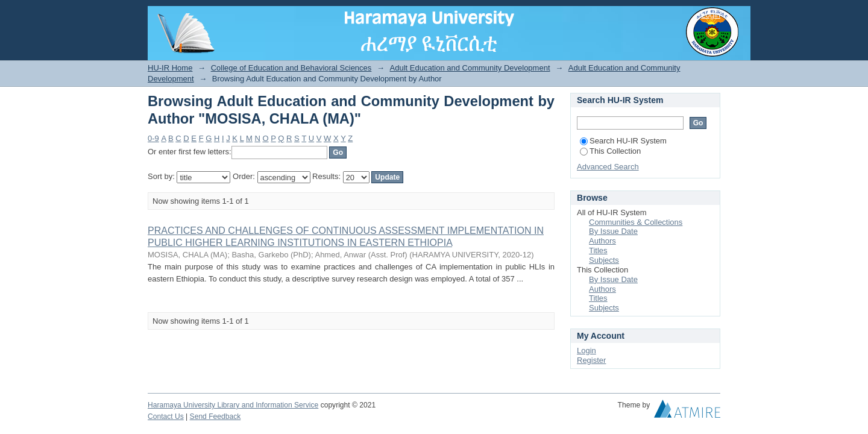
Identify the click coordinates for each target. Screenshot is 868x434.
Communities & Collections (636, 222)
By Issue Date (613, 231)
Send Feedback (215, 417)
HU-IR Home (170, 68)
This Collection (610, 151)
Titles (598, 250)
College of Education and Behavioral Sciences (291, 68)
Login (711, 15)
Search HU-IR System (623, 141)
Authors (602, 241)
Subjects (604, 260)
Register (591, 360)
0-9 (153, 138)
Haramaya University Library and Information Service (233, 405)
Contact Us (166, 417)
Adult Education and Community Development (470, 68)
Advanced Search (608, 167)
